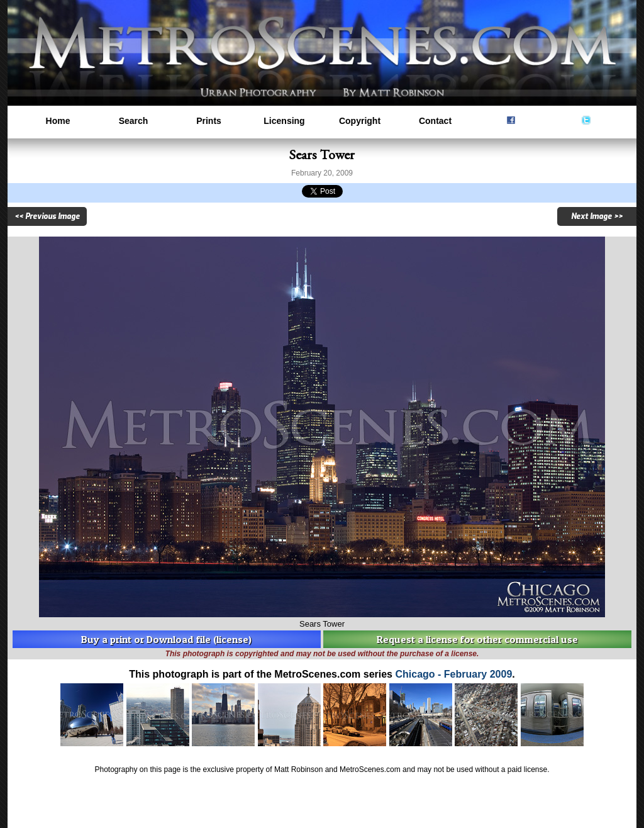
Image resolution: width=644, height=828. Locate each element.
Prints (209, 121)
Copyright (360, 121)
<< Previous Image (47, 216)
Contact (435, 121)
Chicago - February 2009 (453, 674)
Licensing (284, 121)
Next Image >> (597, 216)
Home (58, 121)
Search (134, 121)
